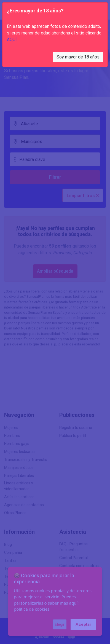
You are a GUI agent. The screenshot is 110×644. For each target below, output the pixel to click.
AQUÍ (12, 40)
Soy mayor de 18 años (78, 57)
